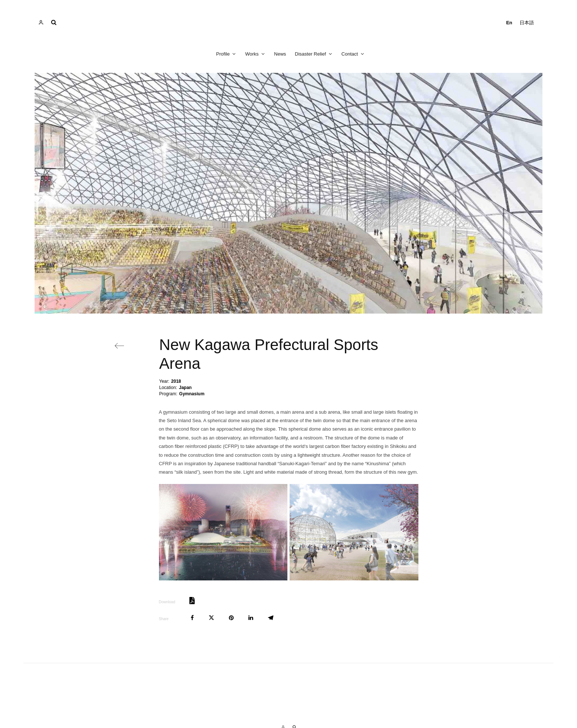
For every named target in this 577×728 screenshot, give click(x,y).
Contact (350, 54)
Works (252, 54)
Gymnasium (192, 394)
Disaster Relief (310, 54)
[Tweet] (211, 618)
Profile (223, 54)
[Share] (192, 618)
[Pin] (231, 618)
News (280, 54)
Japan (185, 388)
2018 (176, 381)
